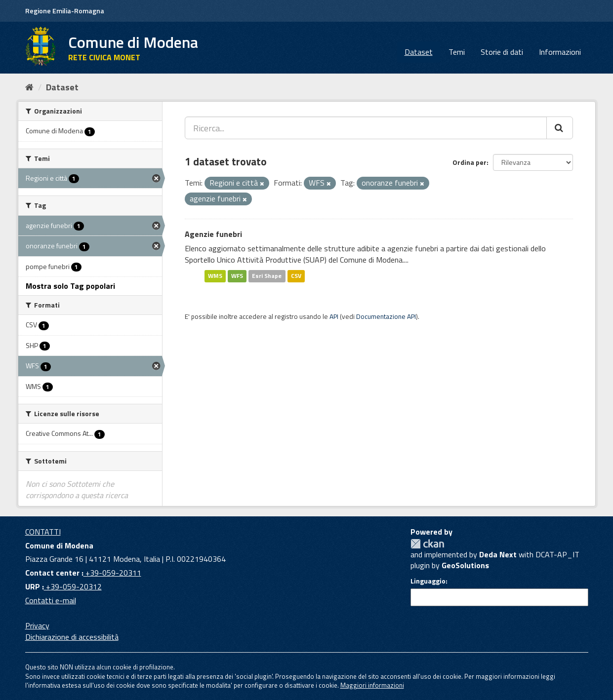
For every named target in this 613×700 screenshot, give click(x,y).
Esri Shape (267, 276)
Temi (457, 52)
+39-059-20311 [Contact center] (112, 573)
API (334, 316)
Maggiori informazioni (372, 685)
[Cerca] (560, 128)
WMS (215, 276)
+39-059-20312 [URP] (73, 586)
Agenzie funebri (213, 234)
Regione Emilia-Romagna (65, 11)
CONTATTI (43, 532)
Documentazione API (386, 316)
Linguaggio (428, 581)
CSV (296, 276)
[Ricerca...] (366, 128)
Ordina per (470, 162)
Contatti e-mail (51, 600)
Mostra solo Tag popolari (70, 286)
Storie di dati (502, 52)
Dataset (419, 52)
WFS (237, 276)
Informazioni (560, 52)
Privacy (37, 625)
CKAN (427, 544)
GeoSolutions (465, 565)
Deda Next (498, 554)
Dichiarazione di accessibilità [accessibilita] (72, 637)
